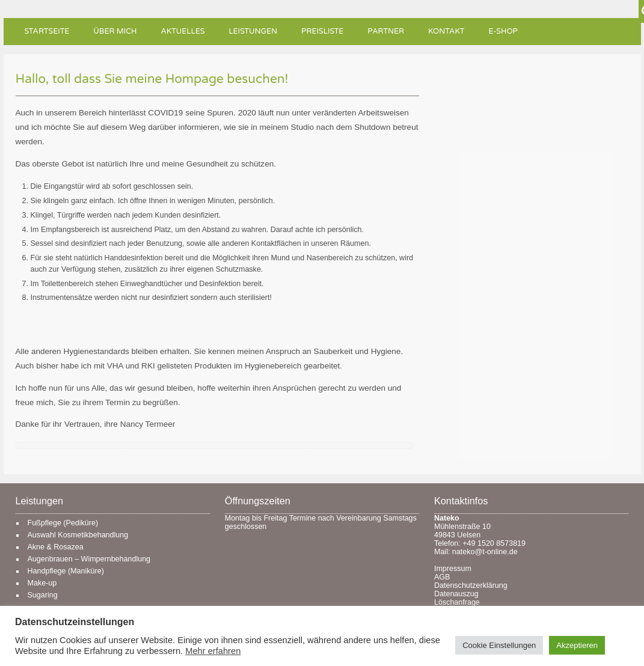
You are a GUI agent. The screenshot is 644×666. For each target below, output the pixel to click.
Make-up (42, 583)
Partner (386, 32)
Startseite (47, 32)
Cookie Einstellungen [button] (499, 645)
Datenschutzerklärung (471, 585)
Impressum (453, 569)
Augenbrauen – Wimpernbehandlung (89, 559)
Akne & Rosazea (56, 547)
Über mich (115, 32)
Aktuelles (182, 32)
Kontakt (446, 32)
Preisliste (322, 32)
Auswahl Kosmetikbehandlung (78, 535)
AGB (442, 577)
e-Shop (503, 32)
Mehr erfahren (213, 651)
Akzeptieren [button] (577, 645)
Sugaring (43, 595)
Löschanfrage (457, 602)
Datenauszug (456, 594)
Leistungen (253, 32)
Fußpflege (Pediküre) (63, 523)
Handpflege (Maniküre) (66, 571)
